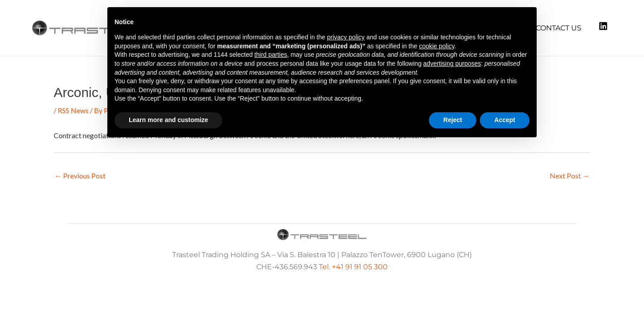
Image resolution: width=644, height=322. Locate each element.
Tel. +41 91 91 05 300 (353, 267)
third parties (271, 55)
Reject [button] (453, 120)
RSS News (73, 110)
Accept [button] (505, 120)
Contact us (559, 28)
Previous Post (80, 176)
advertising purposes (452, 64)
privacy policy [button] (346, 37)
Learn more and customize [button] (168, 120)
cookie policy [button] (437, 46)
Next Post (570, 176)
